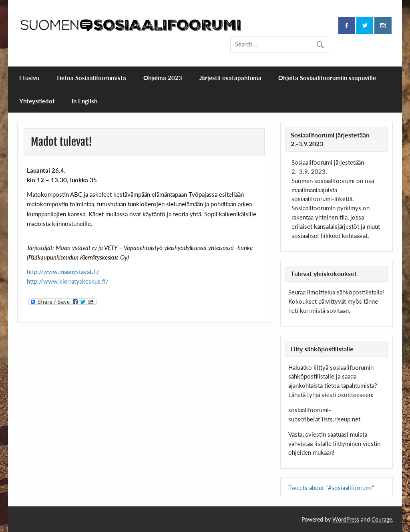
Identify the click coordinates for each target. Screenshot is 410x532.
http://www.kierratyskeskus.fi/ (68, 281)
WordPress (346, 519)
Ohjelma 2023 (163, 78)
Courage (382, 519)
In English (84, 101)
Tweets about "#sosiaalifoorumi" (331, 488)
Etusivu (29, 78)
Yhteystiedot (37, 101)
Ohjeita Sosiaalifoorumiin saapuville (327, 78)
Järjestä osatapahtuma (230, 78)
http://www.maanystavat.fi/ (63, 272)
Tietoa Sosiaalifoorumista (91, 78)
